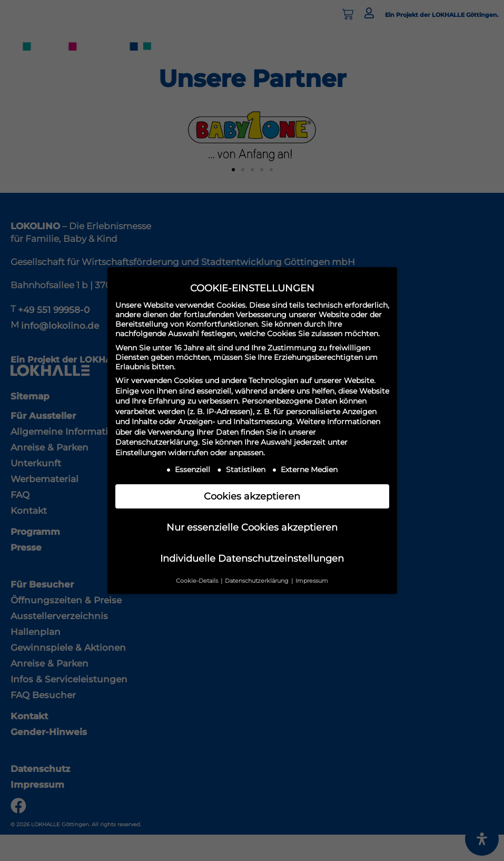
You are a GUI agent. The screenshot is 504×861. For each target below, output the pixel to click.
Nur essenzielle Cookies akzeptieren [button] (252, 527)
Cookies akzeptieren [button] (252, 496)
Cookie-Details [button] (198, 581)
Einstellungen (141, 453)
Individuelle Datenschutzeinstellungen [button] (252, 558)
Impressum (312, 581)
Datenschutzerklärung (157, 442)
